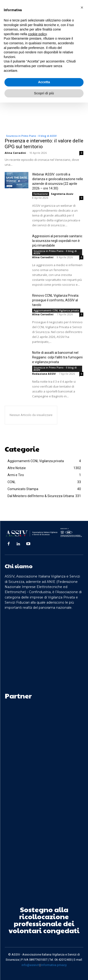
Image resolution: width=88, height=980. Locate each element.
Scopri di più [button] (44, 93)
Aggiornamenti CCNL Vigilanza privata (56, 310)
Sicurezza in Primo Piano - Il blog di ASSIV (31, 136)
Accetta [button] (44, 82)
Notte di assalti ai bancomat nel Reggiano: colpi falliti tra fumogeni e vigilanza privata (57, 357)
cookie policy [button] (37, 34)
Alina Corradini (15, 153)
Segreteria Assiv (62, 194)
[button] (82, 7)
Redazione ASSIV (44, 374)
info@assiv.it (30, 965)
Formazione (41, 194)
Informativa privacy (54, 965)
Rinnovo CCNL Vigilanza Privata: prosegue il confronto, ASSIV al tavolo (56, 300)
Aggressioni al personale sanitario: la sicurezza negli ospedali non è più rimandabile (57, 241)
